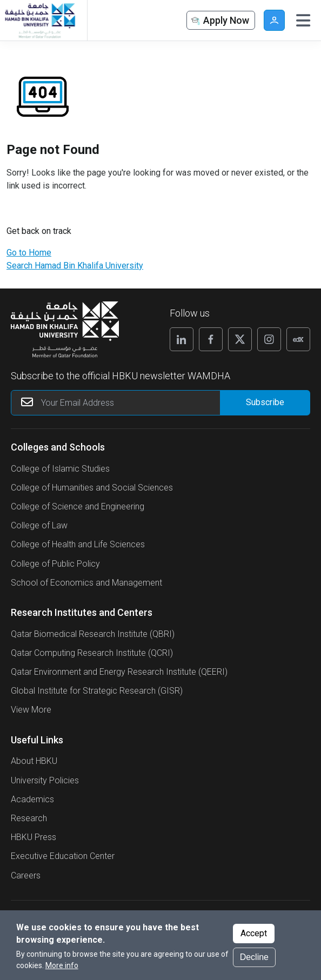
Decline (254, 957)
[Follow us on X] (240, 339)
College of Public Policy (55, 564)
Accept (254, 933)
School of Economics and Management (86, 583)
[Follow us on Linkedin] (182, 339)
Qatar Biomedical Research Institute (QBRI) (93, 634)
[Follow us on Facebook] (211, 339)
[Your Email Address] (160, 403)
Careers (26, 875)
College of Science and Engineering (78, 506)
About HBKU (34, 761)
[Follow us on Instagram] (269, 339)
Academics (32, 799)
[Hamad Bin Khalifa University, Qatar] (39, 20)
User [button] (274, 20)
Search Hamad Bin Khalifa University (75, 266)
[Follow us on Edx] (298, 339)
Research (29, 818)
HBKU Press (34, 837)
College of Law (39, 525)
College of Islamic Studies (60, 469)
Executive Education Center (63, 856)
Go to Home (29, 253)
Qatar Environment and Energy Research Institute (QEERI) (119, 672)
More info (62, 965)
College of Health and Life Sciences (78, 544)
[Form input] (265, 403)
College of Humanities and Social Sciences (92, 488)
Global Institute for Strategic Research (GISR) (97, 691)
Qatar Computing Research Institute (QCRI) (92, 653)
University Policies (45, 780)
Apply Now (219, 21)
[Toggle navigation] (303, 21)
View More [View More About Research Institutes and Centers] (31, 710)
